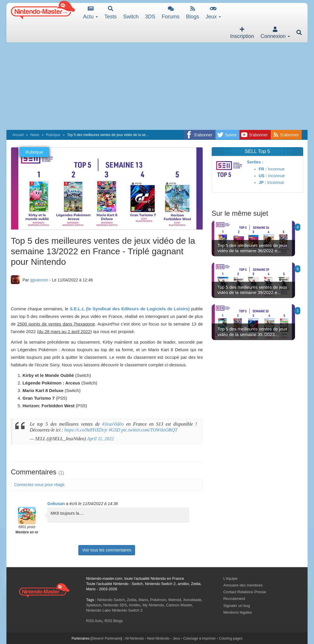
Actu (90, 13)
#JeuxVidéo (113, 424)
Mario (143, 600)
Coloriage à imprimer (199, 638)
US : (263, 176)
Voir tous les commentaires (107, 550)
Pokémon (158, 600)
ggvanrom (39, 280)
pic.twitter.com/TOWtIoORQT (149, 430)
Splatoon (94, 605)
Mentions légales (238, 612)
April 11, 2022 (101, 439)
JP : (262, 182)
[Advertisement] (157, 86)
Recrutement (234, 599)
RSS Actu (94, 621)
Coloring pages (231, 638)
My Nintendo (153, 605)
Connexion (275, 33)
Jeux (213, 13)
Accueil (18, 135)
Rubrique (53, 135)
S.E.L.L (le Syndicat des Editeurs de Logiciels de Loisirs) (130, 309)
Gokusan (56, 504)
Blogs (193, 13)
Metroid (175, 600)
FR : (263, 169)
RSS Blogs (114, 621)
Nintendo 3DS (115, 605)
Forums (171, 13)
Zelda (132, 600)
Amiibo (135, 605)
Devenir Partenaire (106, 638)
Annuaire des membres (243, 585)
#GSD (114, 430)
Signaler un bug (237, 606)
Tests (111, 13)
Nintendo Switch (111, 600)
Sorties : (255, 162)
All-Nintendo (134, 638)
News (35, 135)
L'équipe (231, 578)
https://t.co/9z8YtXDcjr (86, 430)
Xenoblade (192, 600)
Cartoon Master (179, 605)
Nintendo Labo (99, 610)
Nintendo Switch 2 (127, 610)
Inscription (242, 33)
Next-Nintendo (158, 638)
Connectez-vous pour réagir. (40, 485)
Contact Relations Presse (245, 592)
